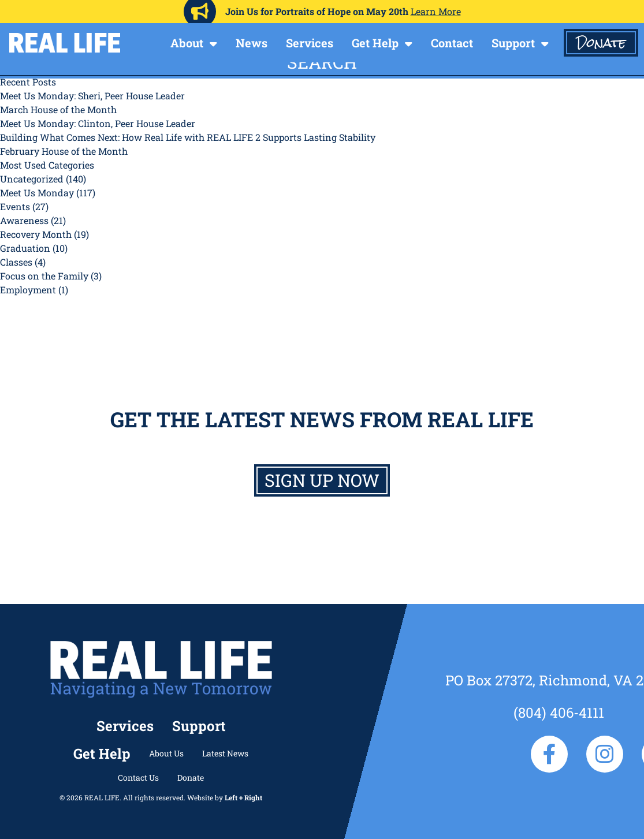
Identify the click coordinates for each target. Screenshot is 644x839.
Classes (16, 262)
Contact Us (138, 778)
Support (513, 43)
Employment (28, 290)
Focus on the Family (44, 276)
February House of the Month (64, 151)
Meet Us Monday (37, 193)
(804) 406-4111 (559, 713)
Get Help (375, 43)
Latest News (225, 753)
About (187, 43)
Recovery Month (36, 234)
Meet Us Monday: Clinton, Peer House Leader (98, 123)
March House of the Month (58, 109)
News (252, 43)
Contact (452, 43)
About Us (166, 753)
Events (15, 206)
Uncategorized (32, 179)
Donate (601, 43)
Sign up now (322, 480)
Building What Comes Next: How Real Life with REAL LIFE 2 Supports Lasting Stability (188, 137)
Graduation (25, 248)
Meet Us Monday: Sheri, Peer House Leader (92, 96)
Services (310, 43)
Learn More (436, 11)
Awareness (24, 220)
